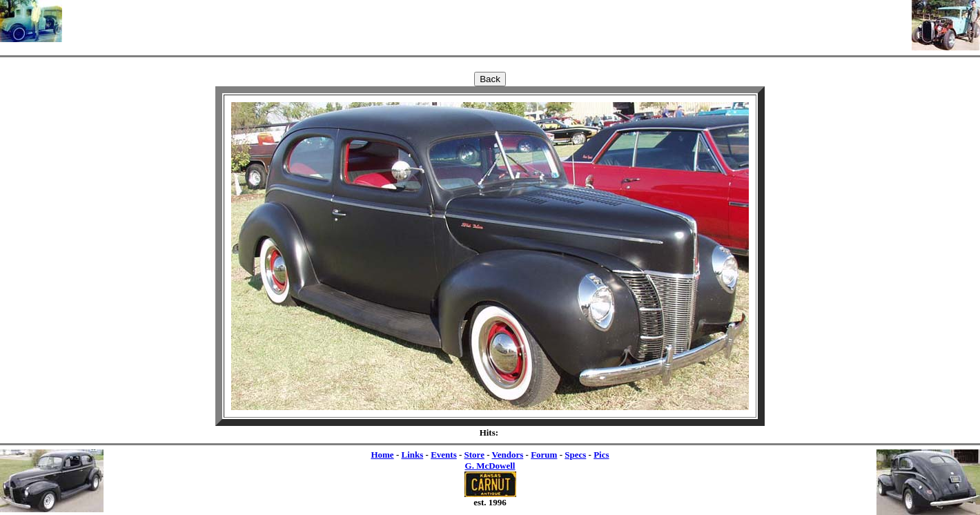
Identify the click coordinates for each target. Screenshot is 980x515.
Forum (544, 455)
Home (382, 455)
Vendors (508, 455)
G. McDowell (490, 466)
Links (412, 455)
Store (474, 455)
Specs (575, 455)
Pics (601, 455)
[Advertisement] (487, 21)
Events (444, 455)
